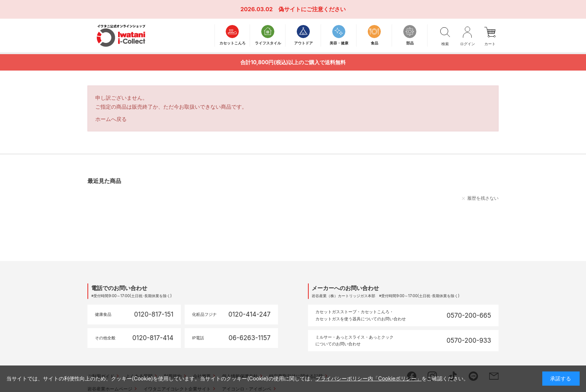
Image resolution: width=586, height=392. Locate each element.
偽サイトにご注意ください (312, 9)
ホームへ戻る (111, 119)
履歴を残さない (483, 198)
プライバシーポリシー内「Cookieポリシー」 (368, 378)
